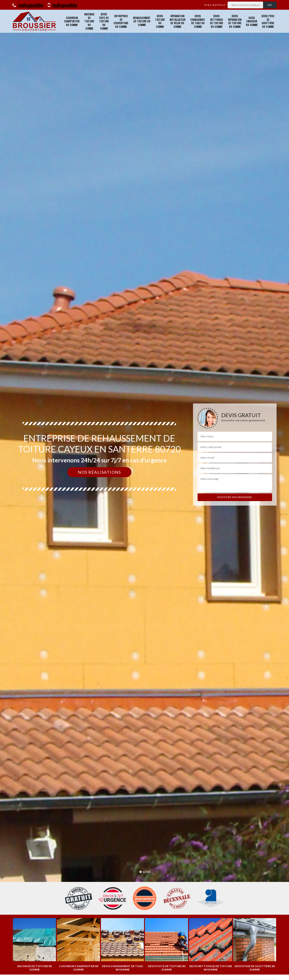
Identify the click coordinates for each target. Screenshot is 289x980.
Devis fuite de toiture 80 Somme (104, 21)
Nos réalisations (99, 472)
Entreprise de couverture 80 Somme (121, 21)
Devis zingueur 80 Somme (252, 21)
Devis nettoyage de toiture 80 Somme (217, 21)
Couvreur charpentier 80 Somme (72, 21)
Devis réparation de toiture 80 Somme (235, 21)
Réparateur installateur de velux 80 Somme (177, 21)
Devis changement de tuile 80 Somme (198, 21)
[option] (34, 945)
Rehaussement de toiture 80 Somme (142, 21)
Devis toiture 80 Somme (160, 21)
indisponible (28, 5)
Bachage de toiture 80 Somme (89, 21)
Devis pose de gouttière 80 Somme (268, 21)
